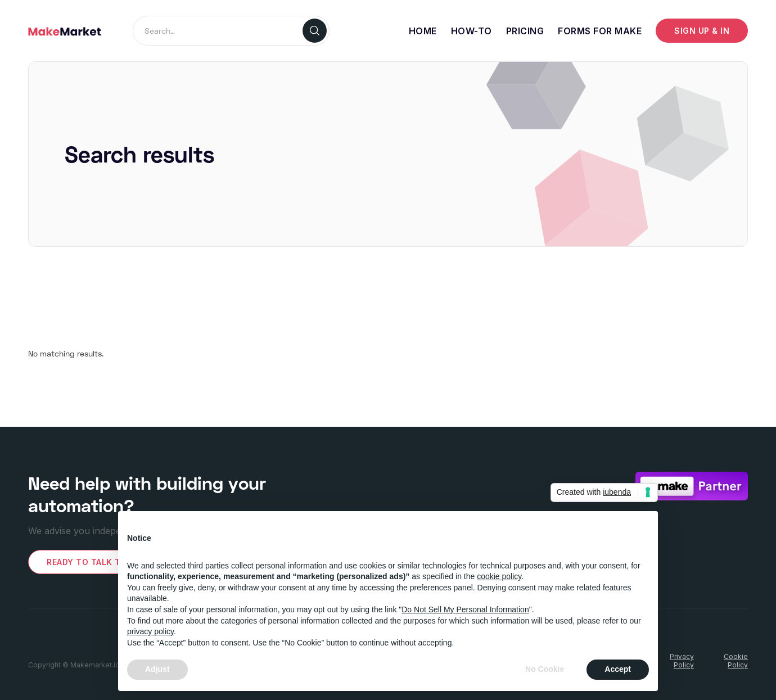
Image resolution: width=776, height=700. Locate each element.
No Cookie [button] (545, 669)
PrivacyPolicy (682, 661)
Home (423, 31)
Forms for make (600, 31)
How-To (472, 31)
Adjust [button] (157, 669)
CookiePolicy (736, 661)
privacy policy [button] (150, 631)
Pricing (525, 31)
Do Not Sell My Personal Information (465, 609)
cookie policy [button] (499, 576)
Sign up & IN (702, 31)
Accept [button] (618, 669)
